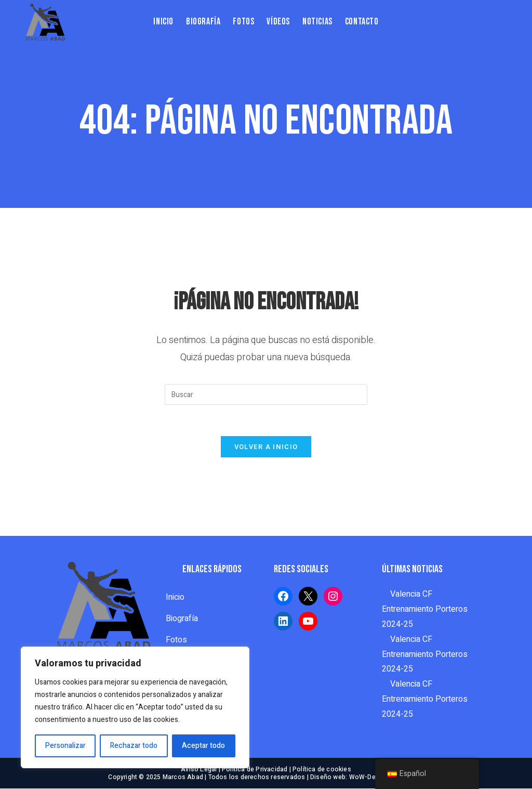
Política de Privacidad (255, 770)
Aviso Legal (199, 770)
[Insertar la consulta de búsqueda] (266, 394)
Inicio (175, 598)
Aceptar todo (203, 746)
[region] (135, 707)
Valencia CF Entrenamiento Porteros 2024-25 (425, 610)
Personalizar (65, 746)
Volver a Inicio (266, 447)
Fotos (176, 640)
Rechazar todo (134, 746)
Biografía (182, 619)
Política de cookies (322, 770)
